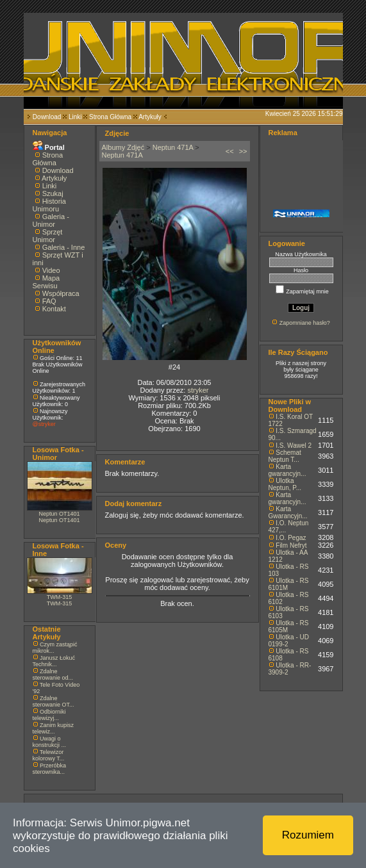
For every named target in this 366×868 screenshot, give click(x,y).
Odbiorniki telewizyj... (49, 715)
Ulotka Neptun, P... (285, 484)
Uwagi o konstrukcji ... (50, 742)
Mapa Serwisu (46, 282)
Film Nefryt (291, 545)
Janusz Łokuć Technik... (54, 661)
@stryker (44, 424)
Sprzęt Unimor (48, 236)
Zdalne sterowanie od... (53, 675)
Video (51, 270)
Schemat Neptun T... (285, 456)
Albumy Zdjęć (123, 147)
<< (230, 151)
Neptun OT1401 (59, 514)
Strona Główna (110, 117)
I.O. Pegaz (291, 538)
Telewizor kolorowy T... (49, 755)
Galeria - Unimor (51, 220)
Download (47, 117)
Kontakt (54, 309)
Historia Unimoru (49, 205)
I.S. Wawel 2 (294, 446)
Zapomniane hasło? (305, 323)
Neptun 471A (173, 147)
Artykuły (150, 117)
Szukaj (53, 193)
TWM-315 (60, 597)
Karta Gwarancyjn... (288, 512)
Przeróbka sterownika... (50, 769)
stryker (198, 390)
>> (243, 151)
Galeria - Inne (64, 247)
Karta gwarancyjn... (287, 470)
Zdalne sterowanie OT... (54, 701)
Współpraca (61, 293)
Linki (75, 117)
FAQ (49, 301)
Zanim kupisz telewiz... (54, 728)
